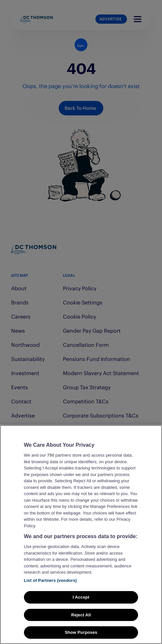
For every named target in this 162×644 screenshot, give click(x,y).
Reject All (81, 622)
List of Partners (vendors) (51, 587)
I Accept (81, 604)
